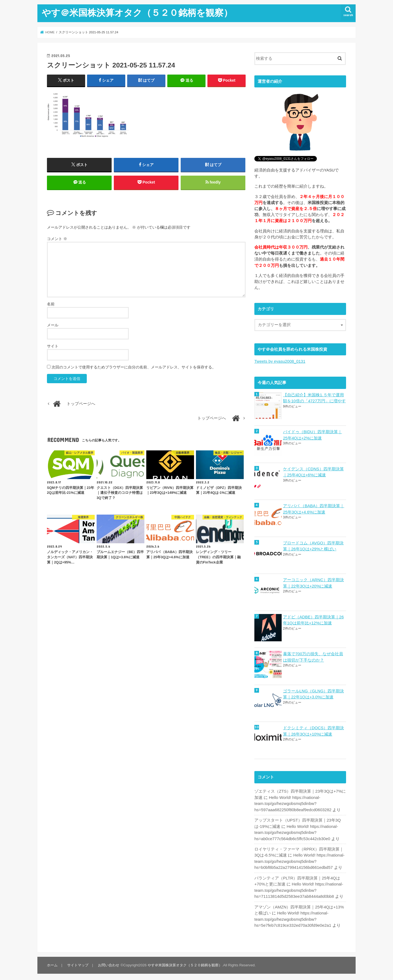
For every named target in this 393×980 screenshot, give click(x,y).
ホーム (52, 962)
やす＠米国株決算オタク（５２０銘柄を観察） (137, 12)
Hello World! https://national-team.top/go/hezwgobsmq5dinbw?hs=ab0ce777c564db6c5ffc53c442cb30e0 (296, 831)
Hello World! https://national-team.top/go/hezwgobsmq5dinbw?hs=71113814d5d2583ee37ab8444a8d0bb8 (298, 888)
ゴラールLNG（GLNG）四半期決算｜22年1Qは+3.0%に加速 (313, 693)
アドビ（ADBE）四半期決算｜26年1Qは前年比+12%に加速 (313, 619)
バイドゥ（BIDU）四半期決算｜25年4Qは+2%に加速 (312, 435)
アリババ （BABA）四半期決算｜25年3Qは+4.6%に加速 (314, 509)
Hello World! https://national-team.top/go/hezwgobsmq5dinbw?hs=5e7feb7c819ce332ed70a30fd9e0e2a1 (292, 917)
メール (53, 326)
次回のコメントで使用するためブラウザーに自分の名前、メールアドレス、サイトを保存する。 (134, 368)
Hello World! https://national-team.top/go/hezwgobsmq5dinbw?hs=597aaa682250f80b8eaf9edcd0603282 (292, 802)
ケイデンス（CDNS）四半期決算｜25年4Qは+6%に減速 (313, 472)
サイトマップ (78, 962)
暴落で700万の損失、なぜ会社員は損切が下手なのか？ (313, 656)
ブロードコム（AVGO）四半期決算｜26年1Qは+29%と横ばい (313, 545)
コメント (57, 240)
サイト (53, 347)
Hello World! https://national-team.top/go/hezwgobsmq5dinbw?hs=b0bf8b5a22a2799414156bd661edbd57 (299, 859)
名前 (51, 305)
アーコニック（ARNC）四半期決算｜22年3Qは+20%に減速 (313, 582)
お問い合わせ (108, 962)
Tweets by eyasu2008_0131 (280, 361)
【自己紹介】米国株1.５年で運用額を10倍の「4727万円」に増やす (314, 398)
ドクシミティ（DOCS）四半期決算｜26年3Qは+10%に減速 (313, 730)
